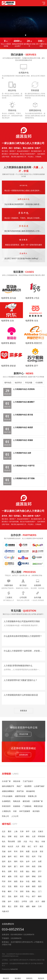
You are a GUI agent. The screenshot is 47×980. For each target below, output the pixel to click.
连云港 (35, 851)
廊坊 (28, 836)
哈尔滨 (11, 846)
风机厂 (19, 786)
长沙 (22, 886)
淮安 (41, 851)
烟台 (28, 871)
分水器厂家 (6, 781)
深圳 (22, 891)
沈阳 (19, 841)
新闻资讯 (29, 977)
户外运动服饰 (7, 796)
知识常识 (18, 383)
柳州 (40, 896)
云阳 (31, 901)
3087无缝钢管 (25, 811)
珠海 (28, 891)
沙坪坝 (24, 901)
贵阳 (4, 906)
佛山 (34, 891)
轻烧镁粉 (17, 806)
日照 (16, 876)
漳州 (28, 866)
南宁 (34, 896)
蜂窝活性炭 (38, 806)
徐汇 (29, 846)
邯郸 (10, 836)
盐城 (4, 856)
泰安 (4, 876)
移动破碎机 (31, 791)
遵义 (10, 906)
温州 (4, 861)
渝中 (10, 901)
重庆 (10, 831)
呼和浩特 (41, 836)
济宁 (40, 871)
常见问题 (29, 383)
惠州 (16, 896)
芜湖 (4, 866)
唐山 (4, 836)
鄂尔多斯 (11, 841)
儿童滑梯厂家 (37, 801)
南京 (41, 846)
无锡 (4, 851)
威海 (10, 876)
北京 (4, 831)
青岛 (4, 871)
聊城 (34, 876)
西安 (4, 846)
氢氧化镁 (17, 801)
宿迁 (28, 856)
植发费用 (28, 786)
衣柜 (15, 811)
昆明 (16, 906)
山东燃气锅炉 (39, 786)
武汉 (4, 886)
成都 (43, 901)
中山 (31, 841)
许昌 (28, 881)
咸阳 (28, 906)
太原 (34, 836)
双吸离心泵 (32, 796)
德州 (28, 876)
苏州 (22, 851)
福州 (10, 866)
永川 (37, 901)
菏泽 (4, 881)
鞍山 (37, 841)
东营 (22, 871)
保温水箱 (17, 781)
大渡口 (17, 901)
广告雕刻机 (27, 806)
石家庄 (41, 831)
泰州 (22, 856)
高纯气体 (20, 791)
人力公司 (15, 816)
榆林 (34, 906)
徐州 (10, 851)
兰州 (40, 906)
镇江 (16, 856)
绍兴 (22, 861)
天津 (22, 831)
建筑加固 (26, 801)
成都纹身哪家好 (8, 791)
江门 (40, 891)
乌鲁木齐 (5, 911)
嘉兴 (10, 861)
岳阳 (40, 886)
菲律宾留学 (6, 806)
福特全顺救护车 (8, 786)
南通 (28, 851)
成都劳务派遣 (20, 796)
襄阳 (16, 886)
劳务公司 (5, 816)
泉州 (22, 866)
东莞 (22, 896)
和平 (28, 831)
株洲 (28, 886)
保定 (16, 836)
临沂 (22, 876)
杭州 (34, 856)
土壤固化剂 (6, 811)
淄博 (10, 871)
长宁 (35, 846)
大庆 (17, 846)
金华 (28, 861)
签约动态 (8, 383)
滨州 (40, 876)
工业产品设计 (28, 781)
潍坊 (34, 871)
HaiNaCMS (14, 969)
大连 (25, 841)
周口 (40, 881)
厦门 (16, 866)
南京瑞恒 (36, 811)
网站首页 (6, 977)
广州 (16, 891)
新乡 (22, 881)
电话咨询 (41, 977)
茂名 (10, 896)
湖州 (16, 861)
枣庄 (16, 871)
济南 (40, 866)
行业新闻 (39, 383)
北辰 (34, 831)
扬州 (10, 856)
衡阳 (34, 886)
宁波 (40, 856)
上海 (16, 831)
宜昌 (10, 886)
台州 (34, 861)
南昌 (34, 866)
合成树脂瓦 (6, 801)
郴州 (10, 891)
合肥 (40, 861)
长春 (43, 841)
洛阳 (16, 881)
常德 (4, 891)
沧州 (22, 836)
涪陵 (4, 901)
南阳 (34, 881)
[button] (22, 35)
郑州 (10, 881)
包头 (4, 841)
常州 (16, 851)
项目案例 (18, 977)
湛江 (4, 896)
